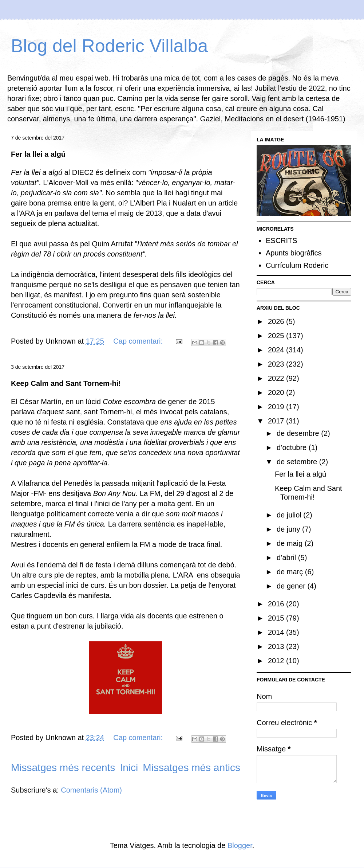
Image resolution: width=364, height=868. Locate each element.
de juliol (290, 515)
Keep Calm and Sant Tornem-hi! (66, 383)
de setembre (298, 462)
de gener (292, 586)
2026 (277, 321)
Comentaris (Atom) (91, 790)
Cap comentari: (139, 341)
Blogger (240, 845)
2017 (277, 421)
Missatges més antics (191, 768)
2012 (277, 661)
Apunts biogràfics (294, 253)
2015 (277, 618)
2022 (277, 378)
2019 (277, 407)
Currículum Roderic (297, 265)
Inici (129, 768)
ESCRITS (282, 241)
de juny (289, 529)
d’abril (287, 558)
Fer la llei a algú (38, 154)
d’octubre (293, 447)
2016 (277, 604)
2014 (277, 632)
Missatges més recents (63, 768)
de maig (291, 543)
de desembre (299, 433)
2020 (277, 392)
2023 (277, 364)
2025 (277, 336)
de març (291, 572)
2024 (277, 350)
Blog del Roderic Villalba (109, 46)
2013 (277, 646)
